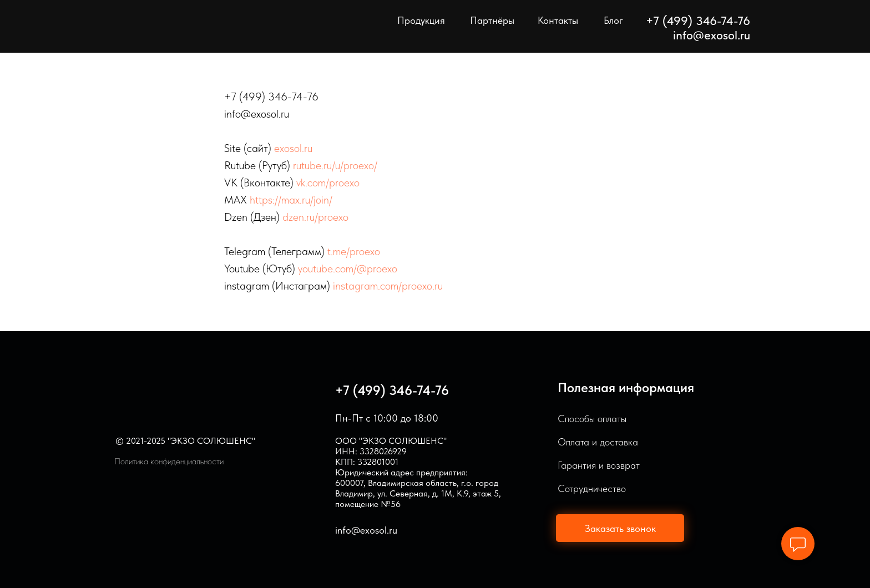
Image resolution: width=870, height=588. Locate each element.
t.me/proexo (354, 251)
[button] (620, 528)
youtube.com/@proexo (348, 268)
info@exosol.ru (712, 35)
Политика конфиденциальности (169, 461)
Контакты (558, 20)
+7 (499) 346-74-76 (392, 390)
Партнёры (492, 20)
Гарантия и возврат (599, 465)
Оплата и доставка (598, 442)
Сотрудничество (592, 488)
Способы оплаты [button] (592, 419)
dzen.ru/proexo (315, 217)
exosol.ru (293, 148)
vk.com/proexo (328, 183)
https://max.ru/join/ (291, 200)
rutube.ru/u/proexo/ (335, 165)
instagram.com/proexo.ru (388, 286)
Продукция (421, 20)
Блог (613, 20)
